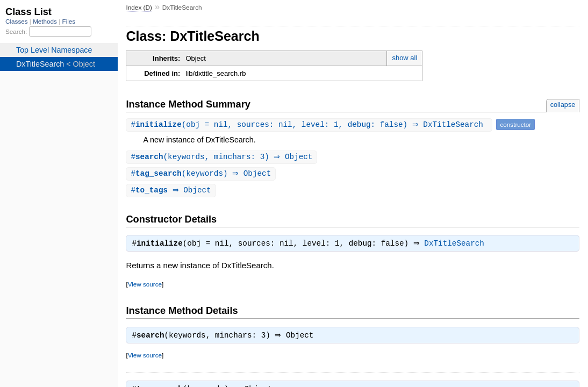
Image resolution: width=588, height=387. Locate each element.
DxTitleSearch (457, 246)
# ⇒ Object (172, 192)
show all (404, 58)
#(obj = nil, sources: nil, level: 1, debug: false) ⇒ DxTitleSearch (310, 124)
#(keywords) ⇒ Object (202, 174)
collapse (563, 105)
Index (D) (139, 8)
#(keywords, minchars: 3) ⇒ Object (223, 157)
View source (145, 287)
